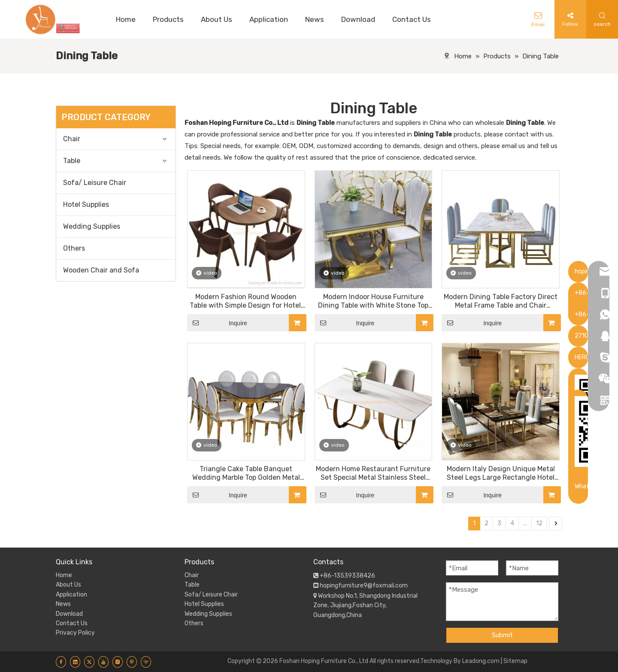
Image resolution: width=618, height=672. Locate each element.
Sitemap (515, 661)
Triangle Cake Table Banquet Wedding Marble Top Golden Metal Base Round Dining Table (246, 473)
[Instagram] (118, 662)
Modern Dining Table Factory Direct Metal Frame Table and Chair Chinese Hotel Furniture (501, 301)
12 (539, 523)
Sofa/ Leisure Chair (95, 183)
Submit (502, 635)
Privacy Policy (75, 633)
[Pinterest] (132, 662)
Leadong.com (481, 661)
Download (69, 614)
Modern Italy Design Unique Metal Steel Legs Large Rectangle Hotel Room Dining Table (501, 473)
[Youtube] (103, 662)
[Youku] (146, 662)
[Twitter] (89, 662)
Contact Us (72, 623)
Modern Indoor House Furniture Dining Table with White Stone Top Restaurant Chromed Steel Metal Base (373, 301)
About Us (68, 585)
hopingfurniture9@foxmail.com (364, 586)
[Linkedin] (75, 662)
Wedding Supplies (92, 226)
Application (71, 595)
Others (74, 248)
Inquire (217, 323)
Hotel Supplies (86, 204)
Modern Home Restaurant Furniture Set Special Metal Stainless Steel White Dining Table (373, 473)
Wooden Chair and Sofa (101, 270)
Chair (72, 139)
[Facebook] (61, 662)
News (63, 604)
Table (72, 161)
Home (64, 575)
